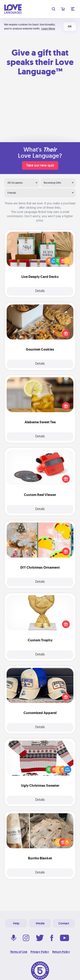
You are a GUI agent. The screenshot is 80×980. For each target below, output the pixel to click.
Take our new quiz (40, 165)
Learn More (48, 29)
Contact (64, 923)
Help (16, 923)
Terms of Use (19, 952)
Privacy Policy (40, 952)
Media (40, 923)
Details (40, 291)
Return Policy (61, 952)
